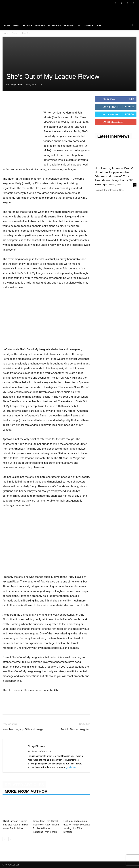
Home (7, 25)
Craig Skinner (16, 85)
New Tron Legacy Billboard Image (23, 729)
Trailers (40, 25)
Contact (88, 25)
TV (79, 25)
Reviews (27, 25)
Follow (130, 107)
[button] (132, 25)
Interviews (54, 25)
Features (69, 25)
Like (132, 99)
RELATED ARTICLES (24, 785)
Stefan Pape (101, 185)
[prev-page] (5, 839)
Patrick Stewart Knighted (75, 729)
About (100, 25)
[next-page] (11, 839)
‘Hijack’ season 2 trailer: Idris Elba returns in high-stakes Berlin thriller (16, 825)
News (16, 25)
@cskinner (71, 768)
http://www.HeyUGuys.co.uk (40, 751)
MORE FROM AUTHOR (26, 791)
